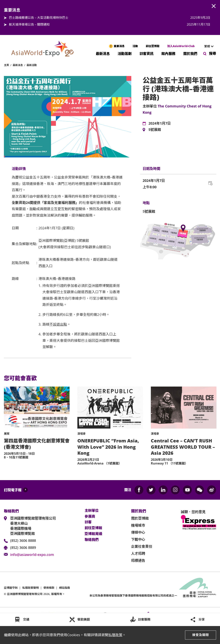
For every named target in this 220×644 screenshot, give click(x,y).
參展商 (90, 516)
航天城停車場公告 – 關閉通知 (29, 24)
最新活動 (32, 65)
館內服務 (168, 53)
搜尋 (213, 53)
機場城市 (138, 525)
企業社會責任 (142, 546)
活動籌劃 (125, 53)
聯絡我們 (92, 540)
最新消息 (103, 53)
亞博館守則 (11, 588)
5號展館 (155, 130)
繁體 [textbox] (207, 46)
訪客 (88, 522)
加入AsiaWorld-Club (181, 46)
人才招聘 (138, 553)
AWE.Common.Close (214, 6)
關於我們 (190, 53)
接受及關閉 (201, 635)
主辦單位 (92, 511)
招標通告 (138, 560)
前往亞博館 (153, 46)
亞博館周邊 (93, 534)
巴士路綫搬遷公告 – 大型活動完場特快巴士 (39, 18)
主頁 (6, 65)
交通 (26, 619)
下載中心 (138, 539)
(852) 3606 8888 (23, 540)
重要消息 (119, 46)
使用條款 (49, 588)
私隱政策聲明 (30, 588)
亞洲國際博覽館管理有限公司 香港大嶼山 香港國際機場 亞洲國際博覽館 (33, 526)
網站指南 (64, 588)
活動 (135, 46)
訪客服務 (144, 619)
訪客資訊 (147, 53)
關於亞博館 (140, 518)
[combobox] (207, 46)
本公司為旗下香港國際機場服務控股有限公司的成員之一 (133, 595)
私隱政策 (115, 635)
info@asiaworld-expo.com (32, 555)
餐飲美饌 (84, 619)
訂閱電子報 (13, 490)
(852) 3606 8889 (23, 548)
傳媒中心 (138, 532)
